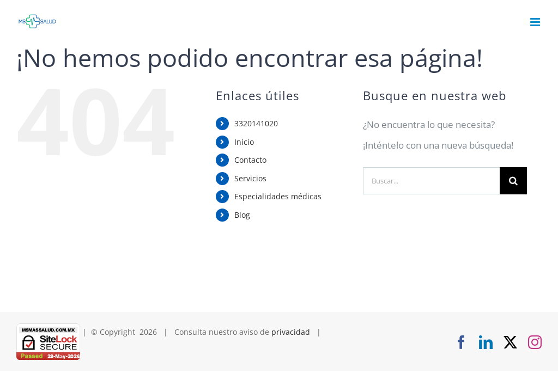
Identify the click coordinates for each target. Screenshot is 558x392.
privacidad (291, 332)
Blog (242, 215)
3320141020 (256, 123)
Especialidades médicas (278, 196)
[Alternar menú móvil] (536, 22)
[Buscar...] (431, 181)
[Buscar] (513, 181)
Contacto (250, 160)
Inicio (244, 142)
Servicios (250, 178)
